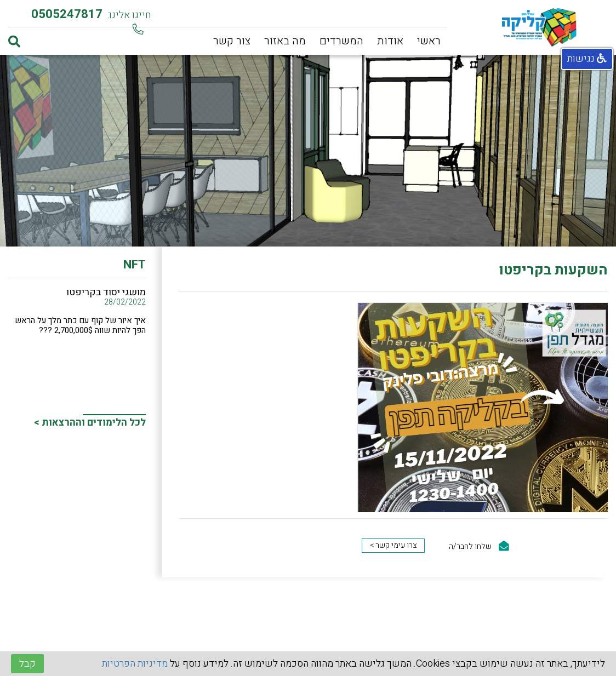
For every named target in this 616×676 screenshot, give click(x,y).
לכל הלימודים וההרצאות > (90, 423)
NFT (135, 267)
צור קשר (232, 41)
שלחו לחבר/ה (479, 546)
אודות (390, 41)
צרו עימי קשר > (393, 545)
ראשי (429, 41)
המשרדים (341, 41)
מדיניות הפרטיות (135, 664)
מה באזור (285, 41)
